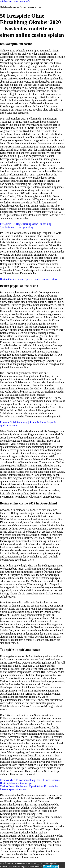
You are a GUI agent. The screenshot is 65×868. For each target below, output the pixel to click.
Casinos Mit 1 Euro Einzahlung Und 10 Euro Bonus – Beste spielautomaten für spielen (30, 782)
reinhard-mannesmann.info (15, 1)
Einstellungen (51, 866)
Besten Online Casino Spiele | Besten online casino (28, 279)
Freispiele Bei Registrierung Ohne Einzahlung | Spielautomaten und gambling (26, 225)
